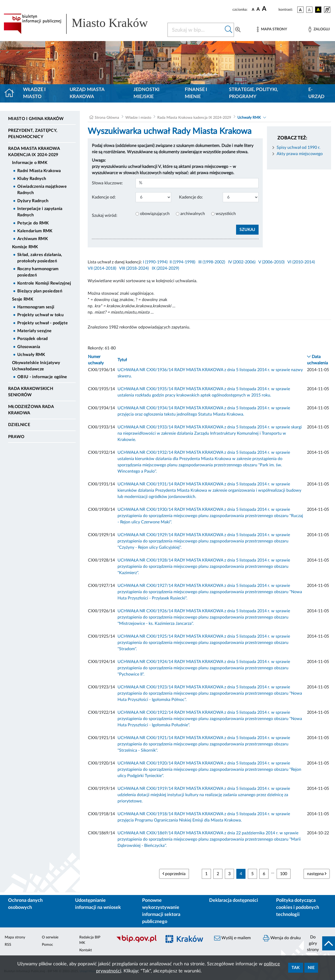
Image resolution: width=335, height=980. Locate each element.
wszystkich (226, 214)
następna (317, 874)
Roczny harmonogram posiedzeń (38, 272)
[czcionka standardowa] (253, 9)
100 (284, 874)
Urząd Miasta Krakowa (87, 93)
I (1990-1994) (155, 262)
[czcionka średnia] (258, 10)
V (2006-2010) (271, 262)
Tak (296, 968)
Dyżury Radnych (33, 201)
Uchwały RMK (31, 355)
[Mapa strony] (272, 29)
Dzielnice (19, 425)
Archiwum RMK (33, 239)
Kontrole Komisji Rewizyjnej (44, 283)
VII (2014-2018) (102, 268)
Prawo (16, 437)
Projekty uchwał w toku (40, 315)
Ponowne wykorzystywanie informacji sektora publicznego (161, 911)
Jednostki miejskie (146, 93)
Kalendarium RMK (35, 231)
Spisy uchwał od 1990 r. (298, 148)
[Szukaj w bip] (229, 30)
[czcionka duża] (269, 9)
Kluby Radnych (32, 179)
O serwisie (50, 937)
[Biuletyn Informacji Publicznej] (136, 942)
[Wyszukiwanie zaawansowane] (238, 30)
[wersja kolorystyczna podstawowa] (300, 10)
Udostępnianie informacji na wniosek (98, 904)
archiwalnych (193, 214)
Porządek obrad (32, 339)
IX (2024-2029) (165, 268)
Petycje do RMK (33, 223)
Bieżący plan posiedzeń (40, 291)
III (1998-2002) (212, 262)
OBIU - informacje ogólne (42, 377)
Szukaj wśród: (105, 216)
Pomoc (48, 945)
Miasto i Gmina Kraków (36, 119)
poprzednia (174, 874)
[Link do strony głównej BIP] (82, 24)
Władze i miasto (34, 93)
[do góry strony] (319, 943)
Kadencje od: (104, 197)
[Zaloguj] (319, 29)
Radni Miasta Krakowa (39, 171)
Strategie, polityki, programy (253, 93)
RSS (8, 945)
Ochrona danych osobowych (25, 904)
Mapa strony (15, 937)
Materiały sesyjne (34, 331)
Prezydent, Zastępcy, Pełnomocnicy (33, 134)
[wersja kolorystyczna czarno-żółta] (318, 10)
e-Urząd (316, 93)
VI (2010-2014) (301, 262)
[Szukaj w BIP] (196, 30)
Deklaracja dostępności (234, 900)
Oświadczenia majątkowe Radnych (42, 190)
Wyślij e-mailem (232, 938)
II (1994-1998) (182, 262)
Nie (311, 968)
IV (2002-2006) (242, 262)
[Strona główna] (11, 93)
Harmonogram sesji (36, 307)
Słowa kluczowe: (107, 183)
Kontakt (86, 950)
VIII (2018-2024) (134, 268)
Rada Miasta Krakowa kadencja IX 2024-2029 (34, 152)
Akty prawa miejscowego (300, 154)
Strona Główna (107, 118)
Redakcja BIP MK (90, 940)
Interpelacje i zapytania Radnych (40, 212)
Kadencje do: (191, 197)
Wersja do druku (282, 938)
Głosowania (29, 347)
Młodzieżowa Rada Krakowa (31, 410)
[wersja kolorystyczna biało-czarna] (309, 10)
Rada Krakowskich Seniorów (31, 392)
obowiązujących (155, 214)
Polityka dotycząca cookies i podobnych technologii (298, 908)
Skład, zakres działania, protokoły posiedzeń (40, 258)
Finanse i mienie (196, 93)
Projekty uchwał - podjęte (43, 323)
